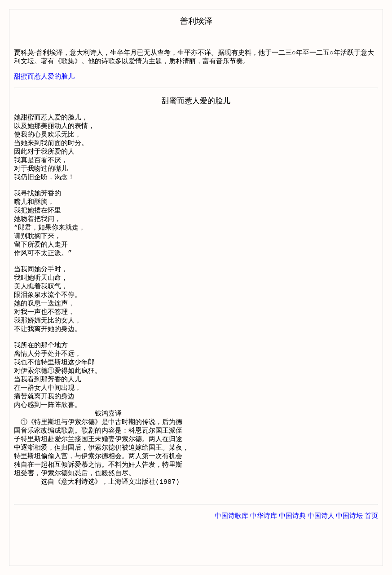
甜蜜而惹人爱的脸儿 (44, 76)
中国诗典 (292, 557)
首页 (371, 557)
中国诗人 (321, 557)
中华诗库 (264, 557)
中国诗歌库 (231, 557)
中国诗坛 (349, 557)
